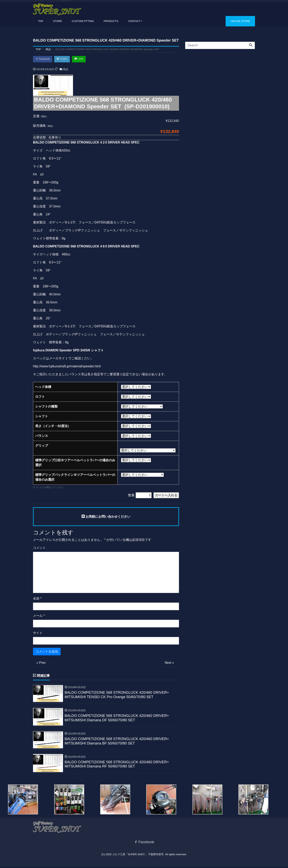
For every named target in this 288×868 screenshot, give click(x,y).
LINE (81, 59)
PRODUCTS (111, 21)
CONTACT (134, 21)
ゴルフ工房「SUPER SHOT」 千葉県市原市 (138, 856)
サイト (38, 633)
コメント (39, 548)
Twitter (63, 59)
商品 (66, 69)
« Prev (41, 663)
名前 (37, 599)
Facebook (43, 59)
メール (39, 616)
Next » (169, 663)
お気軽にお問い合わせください (106, 517)
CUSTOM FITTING (83, 21)
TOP (41, 21)
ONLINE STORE (240, 21)
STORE (58, 21)
